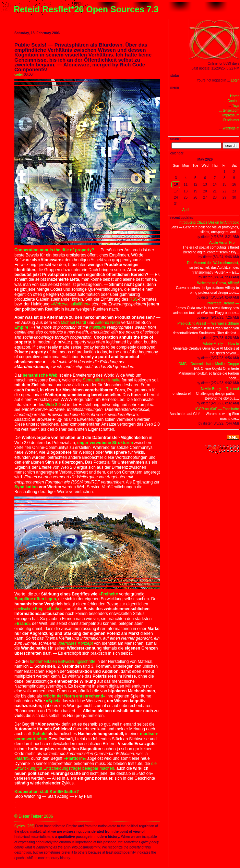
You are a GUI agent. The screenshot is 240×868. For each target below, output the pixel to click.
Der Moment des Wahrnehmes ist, (213, 263)
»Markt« (22, 758)
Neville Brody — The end (220, 389)
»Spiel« (53, 701)
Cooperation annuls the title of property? (54, 250)
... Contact (231, 101)
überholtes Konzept (75, 643)
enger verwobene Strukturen (105, 443)
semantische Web (40, 375)
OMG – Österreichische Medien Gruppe (209, 364)
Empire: (22, 327)
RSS (134, 299)
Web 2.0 (53, 405)
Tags (236, 106)
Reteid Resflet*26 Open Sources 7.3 (86, 9)
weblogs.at (231, 128)
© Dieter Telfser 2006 (34, 816)
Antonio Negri (107, 323)
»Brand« (23, 624)
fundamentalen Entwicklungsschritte (63, 662)
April (185, 210)
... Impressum (229, 115)
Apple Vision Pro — (224, 243)
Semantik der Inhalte (101, 380)
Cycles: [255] (24, 826)
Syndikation (26, 487)
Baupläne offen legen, (36, 599)
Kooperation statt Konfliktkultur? (47, 792)
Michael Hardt (73, 323)
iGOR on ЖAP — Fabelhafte (217, 409)
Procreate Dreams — (223, 303)
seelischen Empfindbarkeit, (39, 609)
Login (235, 80)
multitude (98, 327)
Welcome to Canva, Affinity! (218, 283)
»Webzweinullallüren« (70, 304)
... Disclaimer (229, 120)
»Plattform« (75, 758)
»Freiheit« (108, 594)
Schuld (40, 734)
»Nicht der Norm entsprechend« (74, 696)
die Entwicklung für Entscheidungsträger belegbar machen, (86, 766)
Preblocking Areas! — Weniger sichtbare (208, 323)
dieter (19, 74)
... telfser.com (229, 110)
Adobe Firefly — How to (221, 344)
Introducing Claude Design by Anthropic (209, 222)
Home (235, 96)
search (231, 146)
